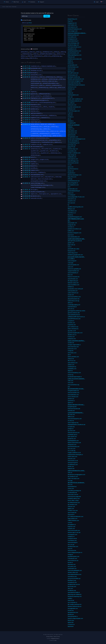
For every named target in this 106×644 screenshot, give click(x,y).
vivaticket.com (35, 66)
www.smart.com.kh (73, 163)
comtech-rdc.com (73, 510)
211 (29, 70)
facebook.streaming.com (75, 596)
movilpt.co (71, 117)
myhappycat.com (73, 39)
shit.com (70, 485)
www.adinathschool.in (74, 315)
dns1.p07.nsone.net (73, 73)
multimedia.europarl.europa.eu (76, 85)
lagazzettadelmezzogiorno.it (39, 100)
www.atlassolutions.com (75, 574)
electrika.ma (71, 411)
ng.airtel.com (45, 153)
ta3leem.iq (71, 287)
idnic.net (70, 97)
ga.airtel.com (44, 151)
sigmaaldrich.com (56, 194)
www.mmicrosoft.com (74, 530)
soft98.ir (70, 598)
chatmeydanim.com (73, 95)
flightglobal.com (36, 98)
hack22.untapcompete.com (75, 618)
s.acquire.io (71, 321)
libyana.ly (70, 215)
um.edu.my (71, 421)
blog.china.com (72, 177)
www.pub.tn (71, 515)
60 (25, 66)
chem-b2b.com (35, 122)
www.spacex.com (73, 27)
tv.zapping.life (72, 123)
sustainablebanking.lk (74, 191)
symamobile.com (72, 65)
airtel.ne (36, 54)
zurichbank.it (47, 96)
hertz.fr (33, 157)
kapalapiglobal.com (73, 441)
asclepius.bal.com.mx (74, 584)
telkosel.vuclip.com (73, 283)
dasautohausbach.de (74, 299)
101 (29, 115)
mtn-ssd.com (71, 203)
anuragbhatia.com (73, 608)
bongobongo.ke (72, 407)
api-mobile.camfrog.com (75, 604)
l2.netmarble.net (72, 493)
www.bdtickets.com (73, 395)
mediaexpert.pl (72, 367)
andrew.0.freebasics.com (75, 29)
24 (29, 183)
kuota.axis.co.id (72, 349)
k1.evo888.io (71, 259)
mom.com (70, 383)
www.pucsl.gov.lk (73, 463)
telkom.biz (71, 622)
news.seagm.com (73, 31)
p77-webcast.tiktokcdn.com (75, 516)
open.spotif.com (72, 437)
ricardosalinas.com (47, 142)
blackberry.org (72, 580)
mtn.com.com (72, 449)
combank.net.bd (72, 538)
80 (27, 113)
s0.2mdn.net (71, 415)
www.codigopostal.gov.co (75, 552)
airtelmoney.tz (38, 56)
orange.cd (71, 429)
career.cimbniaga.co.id (38, 187)
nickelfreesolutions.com (74, 51)
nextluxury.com (72, 87)
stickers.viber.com (73, 572)
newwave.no (45, 118)
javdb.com (71, 63)
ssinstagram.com (72, 534)
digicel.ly (70, 371)
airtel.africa (24, 52)
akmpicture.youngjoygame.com (76, 475)
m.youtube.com (72, 151)
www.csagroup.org (73, 423)
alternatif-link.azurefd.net (75, 241)
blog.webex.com (72, 131)
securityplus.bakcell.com (75, 101)
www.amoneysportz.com (75, 419)
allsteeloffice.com (36, 75)
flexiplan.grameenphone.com (76, 79)
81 (27, 122)
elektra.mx (58, 142)
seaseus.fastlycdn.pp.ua (74, 606)
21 (29, 177)
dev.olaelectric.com (73, 185)
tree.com (70, 275)
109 (29, 162)
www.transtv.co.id (73, 461)
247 (29, 75)
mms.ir (70, 247)
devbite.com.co (72, 335)
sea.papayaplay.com (37, 175)
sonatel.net (71, 343)
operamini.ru (71, 401)
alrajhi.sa (70, 61)
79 (27, 107)
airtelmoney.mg (27, 54)
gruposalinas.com (54, 140)
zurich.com (34, 102)
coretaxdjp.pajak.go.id (74, 305)
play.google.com (72, 223)
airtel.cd (32, 52)
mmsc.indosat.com (73, 397)
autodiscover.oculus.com (75, 59)
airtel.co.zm (33, 58)
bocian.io (70, 562)
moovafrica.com (72, 576)
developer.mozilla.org (74, 77)
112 (29, 107)
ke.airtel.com (54, 151)
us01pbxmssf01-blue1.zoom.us (76, 317)
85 (27, 159)
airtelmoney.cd (50, 77)
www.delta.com (72, 37)
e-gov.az (70, 113)
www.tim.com (72, 459)
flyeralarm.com (35, 105)
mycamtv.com (72, 201)
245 (29, 105)
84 (27, 149)
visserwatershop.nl (73, 41)
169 (29, 66)
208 (29, 68)
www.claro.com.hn (73, 495)
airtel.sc (23, 56)
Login (96, 2)
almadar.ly (71, 121)
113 (29, 198)
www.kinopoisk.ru (73, 616)
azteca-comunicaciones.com (39, 138)
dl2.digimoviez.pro (73, 281)
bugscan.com (72, 526)
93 (29, 194)
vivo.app (70, 481)
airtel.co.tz (47, 56)
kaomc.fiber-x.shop (73, 500)
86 (27, 175)
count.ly (70, 523)
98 (29, 147)
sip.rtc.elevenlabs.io (73, 141)
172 (29, 94)
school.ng (70, 375)
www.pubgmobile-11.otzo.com (76, 197)
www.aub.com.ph (36, 198)
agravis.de (34, 94)
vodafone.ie (52, 115)
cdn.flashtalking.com (74, 143)
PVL (56, 640)
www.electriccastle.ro (74, 592)
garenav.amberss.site (74, 313)
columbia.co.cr (72, 213)
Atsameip (14, 7)
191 (29, 96)
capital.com (34, 164)
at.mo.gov (34, 73)
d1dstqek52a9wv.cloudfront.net (76, 425)
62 (29, 159)
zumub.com (71, 129)
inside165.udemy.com (74, 498)
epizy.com (71, 167)
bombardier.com (36, 68)
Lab (24, 2)
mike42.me (71, 359)
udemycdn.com (72, 105)
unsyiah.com (71, 528)
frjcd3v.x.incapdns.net (37, 192)
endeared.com (72, 339)
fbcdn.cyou (71, 620)
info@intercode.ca (55, 638)
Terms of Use (57, 637)
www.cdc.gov (72, 69)
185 (29, 170)
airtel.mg (63, 52)
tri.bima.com (71, 337)
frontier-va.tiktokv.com (74, 153)
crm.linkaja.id (71, 195)
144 (29, 168)
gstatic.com (71, 243)
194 (29, 98)
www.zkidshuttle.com (74, 237)
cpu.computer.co (72, 602)
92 (29, 77)
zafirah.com (71, 365)
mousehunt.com (72, 582)
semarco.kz (71, 399)
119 (29, 92)
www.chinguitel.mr (73, 183)
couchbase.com (72, 540)
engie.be (33, 92)
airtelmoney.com (55, 153)
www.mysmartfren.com (74, 297)
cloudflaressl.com (73, 465)
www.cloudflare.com (74, 285)
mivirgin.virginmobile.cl (74, 345)
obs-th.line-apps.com (74, 111)
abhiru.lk (70, 303)
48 (29, 189)
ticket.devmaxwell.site (74, 409)
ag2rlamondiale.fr (36, 113)
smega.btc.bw (72, 225)
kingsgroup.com (72, 23)
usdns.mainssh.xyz (73, 293)
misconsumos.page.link (74, 497)
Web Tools (15, 2)
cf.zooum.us (71, 624)
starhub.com (35, 111)
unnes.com (71, 488)
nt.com (70, 165)
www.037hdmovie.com (74, 319)
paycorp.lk (71, 235)
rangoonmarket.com (73, 271)
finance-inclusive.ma (74, 277)
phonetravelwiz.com (73, 53)
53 (29, 122)
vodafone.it (41, 172)
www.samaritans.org (73, 385)
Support (41, 2)
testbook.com (72, 109)
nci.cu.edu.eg (72, 451)
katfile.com (71, 231)
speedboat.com (72, 49)
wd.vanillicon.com (73, 477)
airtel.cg (39, 52)
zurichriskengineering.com (47, 102)
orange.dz (71, 351)
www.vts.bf (71, 600)
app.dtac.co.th (72, 331)
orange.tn (70, 554)
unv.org (33, 162)
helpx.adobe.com (73, 518)
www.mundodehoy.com (74, 373)
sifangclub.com (72, 445)
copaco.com (34, 170)
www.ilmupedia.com (73, 265)
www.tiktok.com (72, 211)
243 (29, 73)
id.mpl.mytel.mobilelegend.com (76, 139)
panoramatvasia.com (74, 447)
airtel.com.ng (52, 81)
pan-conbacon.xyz (73, 327)
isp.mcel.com (71, 431)
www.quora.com (72, 133)
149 (29, 118)
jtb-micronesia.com (37, 147)
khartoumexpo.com (73, 67)
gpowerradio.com (73, 189)
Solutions (32, 2)
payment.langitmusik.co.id (75, 333)
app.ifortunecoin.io (73, 169)
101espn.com (71, 209)
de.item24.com (35, 196)
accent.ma (71, 610)
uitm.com (70, 588)
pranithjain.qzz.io (72, 435)
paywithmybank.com (74, 556)
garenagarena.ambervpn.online (76, 311)
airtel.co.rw (60, 54)
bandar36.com (72, 439)
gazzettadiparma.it (48, 98)
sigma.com (34, 194)
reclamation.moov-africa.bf (75, 289)
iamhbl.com (34, 109)
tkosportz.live (71, 251)
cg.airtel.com (35, 151)
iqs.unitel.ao (71, 103)
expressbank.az (72, 487)
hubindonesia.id (72, 307)
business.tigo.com (73, 149)
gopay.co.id (71, 71)
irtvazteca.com (35, 142)
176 (29, 109)
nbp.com (70, 115)
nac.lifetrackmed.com (74, 503)
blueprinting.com (72, 19)
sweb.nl (70, 91)
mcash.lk (51, 107)
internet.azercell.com (74, 433)
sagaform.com (35, 118)
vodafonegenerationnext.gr (39, 115)
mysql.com (71, 295)
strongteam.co (72, 525)
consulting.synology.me (74, 491)
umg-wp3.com (49, 177)
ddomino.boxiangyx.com (75, 175)
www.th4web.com (73, 279)
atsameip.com (72, 564)
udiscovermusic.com (37, 177)
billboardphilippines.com (75, 55)
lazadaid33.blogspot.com (75, 217)
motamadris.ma (72, 568)
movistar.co (71, 227)
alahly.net (70, 93)
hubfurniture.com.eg (73, 301)
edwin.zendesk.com (73, 357)
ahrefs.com (71, 467)
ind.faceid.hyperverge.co (75, 377)
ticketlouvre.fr (35, 120)
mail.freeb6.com (72, 25)
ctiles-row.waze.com (74, 478)
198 (29, 111)
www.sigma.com (44, 194)
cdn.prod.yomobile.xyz (74, 578)
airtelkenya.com (48, 52)
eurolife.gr (34, 168)
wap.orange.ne (72, 155)
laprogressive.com (73, 612)
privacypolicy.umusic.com (38, 181)
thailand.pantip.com (73, 35)
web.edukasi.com (73, 363)
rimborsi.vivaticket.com (48, 66)
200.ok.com (71, 417)
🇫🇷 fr (102, 2)
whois (30, 23)
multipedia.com (72, 157)
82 (27, 138)
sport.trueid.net (72, 513)
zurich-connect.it (36, 96)
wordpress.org (72, 590)
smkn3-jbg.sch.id (73, 253)
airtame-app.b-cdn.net (74, 532)
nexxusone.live (72, 550)
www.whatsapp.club (73, 43)
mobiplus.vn (71, 536)
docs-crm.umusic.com (45, 179)
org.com (70, 548)
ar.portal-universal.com (74, 107)
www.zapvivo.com (73, 159)
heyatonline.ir (71, 173)
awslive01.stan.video (73, 249)
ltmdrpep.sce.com (36, 70)
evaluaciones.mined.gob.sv (75, 455)
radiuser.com (71, 506)
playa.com (71, 193)
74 (29, 113)
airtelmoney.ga (53, 79)
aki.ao (69, 119)
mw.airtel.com (35, 153)
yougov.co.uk (44, 159)
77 (27, 66)
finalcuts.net (71, 57)
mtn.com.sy (71, 309)
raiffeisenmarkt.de (44, 94)
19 (29, 175)
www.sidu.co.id (72, 353)
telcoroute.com (72, 586)
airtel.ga (56, 52)
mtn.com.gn (71, 544)
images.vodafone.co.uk (74, 453)
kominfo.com (71, 323)
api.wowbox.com (72, 505)
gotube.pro (71, 614)
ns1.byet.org (71, 427)
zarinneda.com (72, 145)
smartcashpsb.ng (36, 83)
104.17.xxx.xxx (72, 361)
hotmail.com (71, 89)
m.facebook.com (72, 558)
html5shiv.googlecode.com (75, 255)
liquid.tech (71, 626)
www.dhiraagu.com (73, 161)
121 (29, 164)
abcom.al (33, 172)
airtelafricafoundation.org (48, 54)
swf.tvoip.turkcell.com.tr (74, 47)
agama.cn (70, 403)
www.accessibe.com (74, 393)
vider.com (70, 381)
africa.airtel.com (46, 149)
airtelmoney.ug (57, 56)
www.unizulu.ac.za (73, 560)
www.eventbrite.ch (73, 273)
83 (27, 147)
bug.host (70, 21)
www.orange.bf (72, 261)
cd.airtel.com (57, 149)
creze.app (70, 263)
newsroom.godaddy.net (74, 269)
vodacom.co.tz (47, 144)
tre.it (69, 187)
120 (29, 157)
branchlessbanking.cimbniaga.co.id (41, 185)
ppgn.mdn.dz (71, 245)
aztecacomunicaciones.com (39, 140)
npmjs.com (71, 171)
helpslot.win (71, 469)
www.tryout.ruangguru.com (75, 81)
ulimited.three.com (73, 546)
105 (29, 196)
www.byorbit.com (73, 291)
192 (29, 144)
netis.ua (70, 473)
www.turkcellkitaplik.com (75, 570)
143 (29, 166)
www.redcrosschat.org (74, 83)
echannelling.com (36, 107)
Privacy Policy (50, 637)
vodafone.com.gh (36, 144)
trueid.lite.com (72, 325)
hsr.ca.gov (34, 189)
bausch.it (33, 166)
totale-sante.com (72, 457)
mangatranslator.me (73, 391)
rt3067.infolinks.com (73, 520)
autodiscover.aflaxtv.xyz (74, 229)
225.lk (45, 107)
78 (27, 77)
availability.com (72, 369)
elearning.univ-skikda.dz (75, 594)
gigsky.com (71, 508)
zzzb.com (70, 267)
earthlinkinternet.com (74, 181)
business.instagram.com (74, 233)
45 (23, 66)
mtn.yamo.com (72, 566)
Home (6, 2)
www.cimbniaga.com (37, 183)
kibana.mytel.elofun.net (74, 443)
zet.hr (69, 355)
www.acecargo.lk (73, 542)
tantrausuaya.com (73, 75)
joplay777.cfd (71, 147)
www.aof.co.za (72, 199)
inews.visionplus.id (73, 329)
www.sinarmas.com (73, 347)
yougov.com (34, 159)
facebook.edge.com (73, 45)
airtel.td (30, 56)
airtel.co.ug (25, 23)
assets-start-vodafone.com (75, 99)
